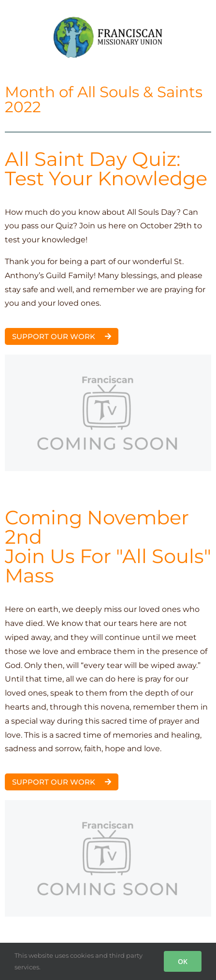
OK (183, 961)
